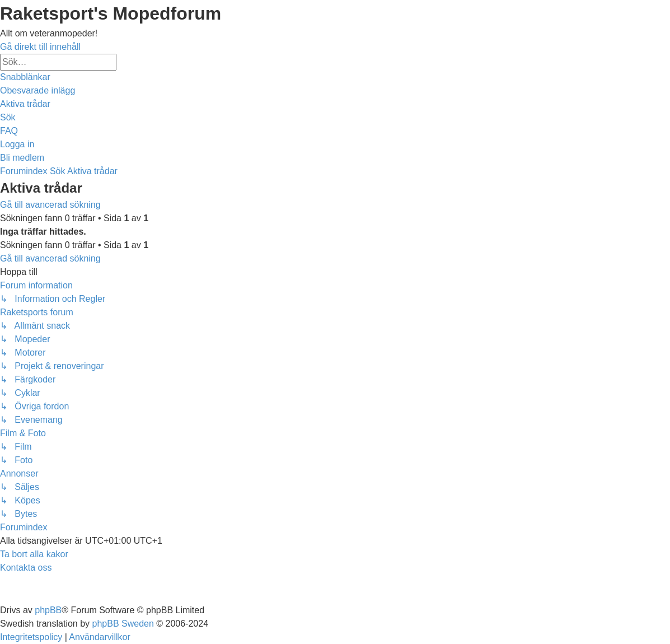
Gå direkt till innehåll (40, 47)
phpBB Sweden (123, 624)
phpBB (48, 610)
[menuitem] (38, 90)
